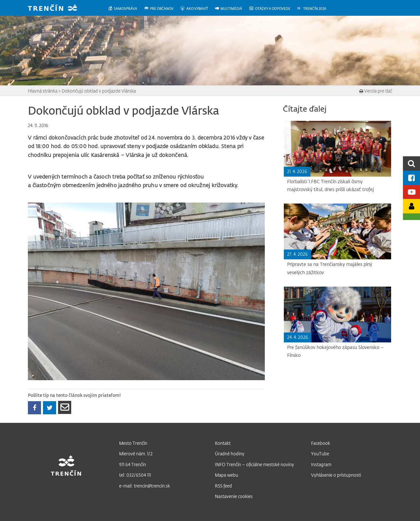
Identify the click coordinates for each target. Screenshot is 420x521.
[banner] (57, 8)
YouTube (320, 454)
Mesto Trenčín (133, 443)
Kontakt (223, 443)
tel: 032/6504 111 (135, 475)
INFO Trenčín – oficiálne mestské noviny (254, 464)
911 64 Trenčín (133, 464)
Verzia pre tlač (376, 91)
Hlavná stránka (43, 91)
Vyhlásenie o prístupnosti (336, 475)
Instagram (321, 464)
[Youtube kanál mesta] (411, 192)
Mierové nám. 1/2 (136, 454)
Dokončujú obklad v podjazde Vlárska (99, 91)
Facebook (321, 443)
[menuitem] (126, 9)
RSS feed (223, 486)
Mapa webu (227, 475)
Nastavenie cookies (234, 496)
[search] (411, 163)
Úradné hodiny (230, 454)
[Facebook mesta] (411, 178)
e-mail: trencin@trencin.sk (145, 486)
